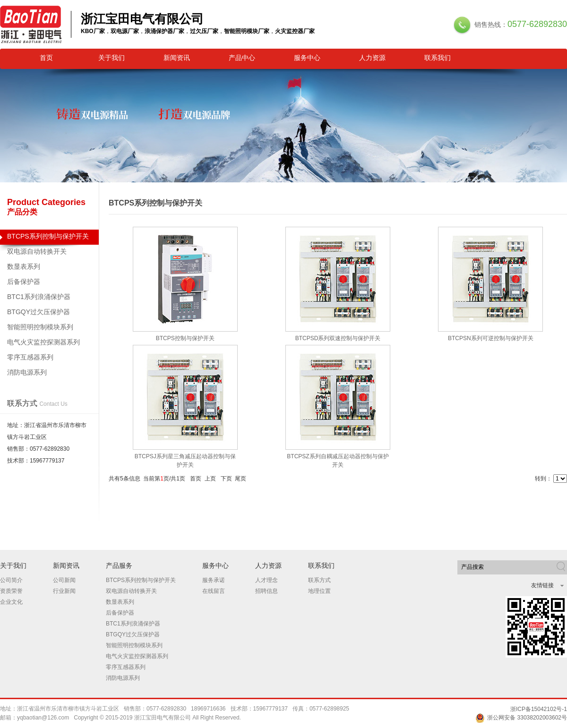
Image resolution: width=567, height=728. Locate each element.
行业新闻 (64, 591)
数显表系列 (24, 266)
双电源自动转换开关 (37, 251)
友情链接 (542, 585)
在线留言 (214, 591)
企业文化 (11, 602)
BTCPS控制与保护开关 (185, 338)
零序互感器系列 (30, 357)
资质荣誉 (11, 591)
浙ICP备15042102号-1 (539, 709)
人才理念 (266, 580)
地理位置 (319, 591)
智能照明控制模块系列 (40, 327)
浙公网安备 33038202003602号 (521, 718)
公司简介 (11, 580)
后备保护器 (24, 282)
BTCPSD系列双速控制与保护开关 (338, 338)
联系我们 (438, 58)
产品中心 (242, 58)
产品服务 (119, 565)
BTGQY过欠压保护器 (39, 312)
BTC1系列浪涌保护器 (39, 297)
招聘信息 (266, 591)
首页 (46, 58)
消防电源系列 (27, 372)
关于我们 (112, 58)
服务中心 (307, 58)
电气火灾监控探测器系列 (43, 342)
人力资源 (372, 58)
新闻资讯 (177, 58)
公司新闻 (64, 580)
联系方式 (319, 580)
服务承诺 (214, 580)
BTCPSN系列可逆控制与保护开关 (491, 338)
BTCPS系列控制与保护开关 (49, 239)
